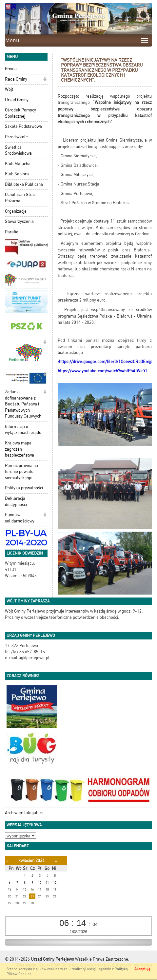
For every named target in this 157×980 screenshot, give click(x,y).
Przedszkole (16, 137)
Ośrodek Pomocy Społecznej (20, 113)
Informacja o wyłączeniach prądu (23, 430)
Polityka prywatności (24, 488)
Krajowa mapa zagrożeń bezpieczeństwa (20, 449)
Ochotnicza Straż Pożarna (20, 198)
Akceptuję (142, 969)
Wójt (9, 89)
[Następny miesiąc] (56, 861)
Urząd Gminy (17, 100)
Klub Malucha (18, 164)
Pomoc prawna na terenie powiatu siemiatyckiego (21, 472)
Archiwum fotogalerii (24, 813)
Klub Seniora (17, 174)
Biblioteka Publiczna (24, 184)
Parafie (12, 232)
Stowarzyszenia (19, 221)
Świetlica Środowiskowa (18, 150)
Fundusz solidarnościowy (20, 518)
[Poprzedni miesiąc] (7, 861)
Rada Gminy (16, 79)
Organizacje (16, 211)
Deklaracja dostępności (16, 501)
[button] (45, 80)
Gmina (11, 69)
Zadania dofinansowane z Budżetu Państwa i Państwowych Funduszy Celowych (23, 404)
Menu (12, 40)
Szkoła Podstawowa (23, 126)
